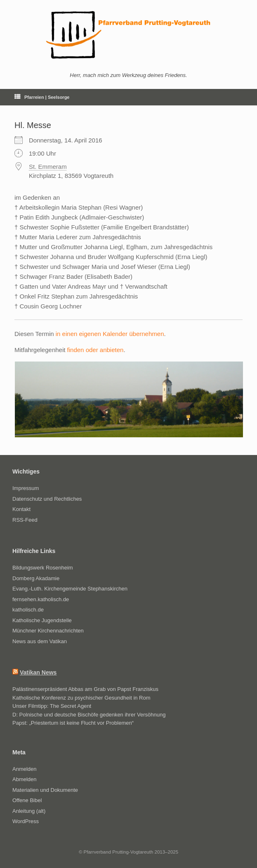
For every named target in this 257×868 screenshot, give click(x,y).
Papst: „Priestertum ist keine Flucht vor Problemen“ (73, 723)
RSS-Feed (25, 520)
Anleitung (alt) (29, 811)
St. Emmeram (48, 167)
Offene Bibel (27, 800)
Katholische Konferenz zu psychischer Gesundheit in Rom (81, 698)
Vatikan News (38, 672)
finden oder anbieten (95, 350)
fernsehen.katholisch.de (41, 599)
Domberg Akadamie (36, 578)
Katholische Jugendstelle (42, 620)
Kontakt (21, 509)
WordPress (26, 821)
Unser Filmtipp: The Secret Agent (52, 706)
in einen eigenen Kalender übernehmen (110, 334)
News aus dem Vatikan (40, 641)
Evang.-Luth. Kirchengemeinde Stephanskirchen (70, 589)
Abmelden (25, 779)
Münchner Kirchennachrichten (48, 631)
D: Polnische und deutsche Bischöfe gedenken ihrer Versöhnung (89, 715)
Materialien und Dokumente (45, 790)
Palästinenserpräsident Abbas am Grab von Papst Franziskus (85, 689)
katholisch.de (28, 610)
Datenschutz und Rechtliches (47, 499)
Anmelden (25, 769)
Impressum (26, 488)
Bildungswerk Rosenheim (43, 568)
